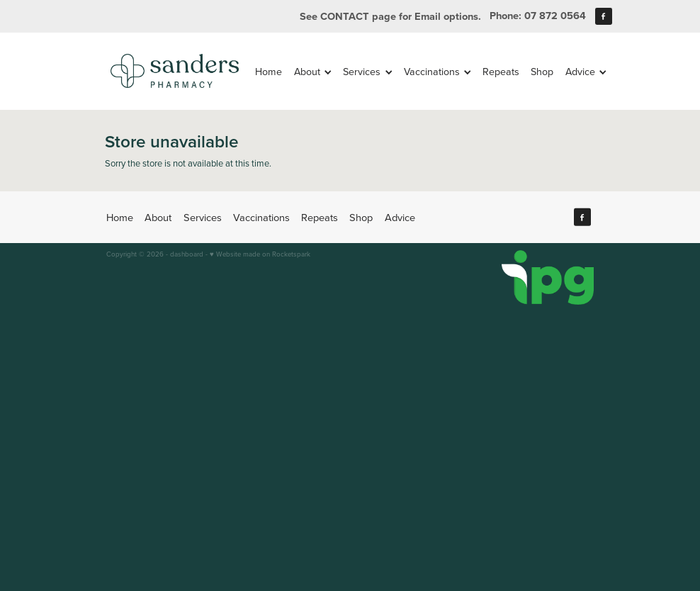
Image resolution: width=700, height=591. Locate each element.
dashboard (187, 254)
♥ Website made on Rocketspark (260, 254)
